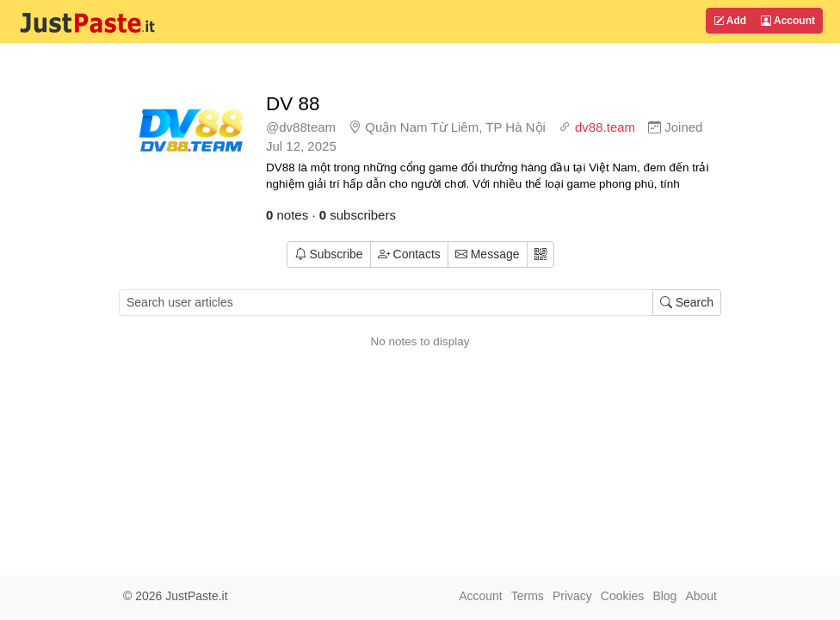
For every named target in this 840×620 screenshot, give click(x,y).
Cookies (623, 596)
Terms (528, 596)
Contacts (409, 254)
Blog (664, 596)
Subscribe (329, 254)
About (701, 596)
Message (488, 254)
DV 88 (293, 104)
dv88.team (605, 127)
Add (730, 21)
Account (788, 21)
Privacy (572, 596)
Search (687, 302)
